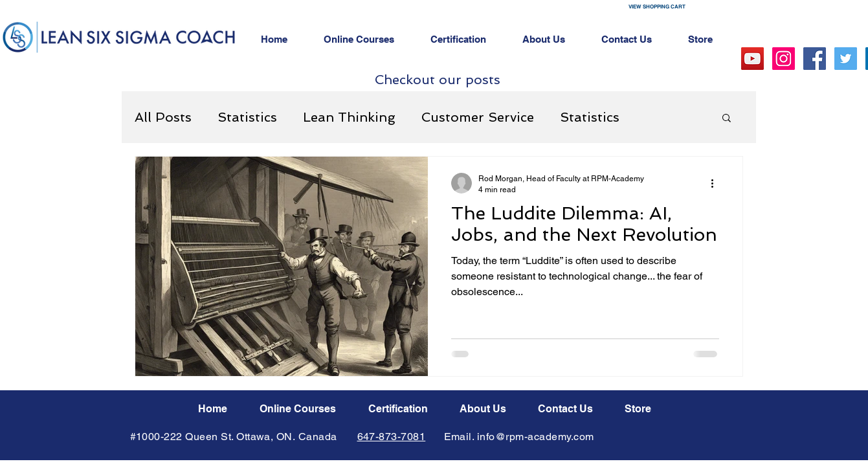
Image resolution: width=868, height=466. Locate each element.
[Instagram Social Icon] (784, 59)
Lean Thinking (349, 117)
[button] (681, 7)
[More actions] (717, 183)
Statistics (247, 117)
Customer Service (478, 117)
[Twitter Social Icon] (846, 59)
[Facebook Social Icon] (815, 59)
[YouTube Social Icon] (752, 59)
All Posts (163, 117)
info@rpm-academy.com (536, 437)
